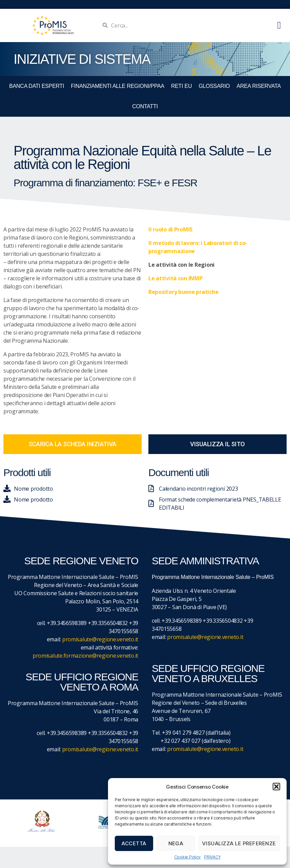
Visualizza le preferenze (239, 843)
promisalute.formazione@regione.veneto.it (85, 656)
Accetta (134, 843)
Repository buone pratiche (183, 292)
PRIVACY (212, 857)
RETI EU (182, 86)
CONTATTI (145, 106)
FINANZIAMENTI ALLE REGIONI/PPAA (118, 86)
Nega (176, 843)
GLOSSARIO (214, 86)
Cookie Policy (188, 857)
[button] (276, 787)
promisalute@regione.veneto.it (100, 639)
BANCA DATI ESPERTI (37, 86)
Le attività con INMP (176, 278)
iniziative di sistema (82, 59)
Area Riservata (259, 86)
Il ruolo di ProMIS (170, 229)
